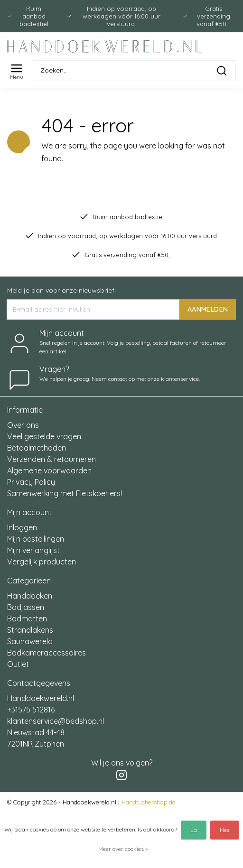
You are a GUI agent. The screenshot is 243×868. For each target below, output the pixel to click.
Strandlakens (30, 630)
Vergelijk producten (42, 562)
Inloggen (22, 527)
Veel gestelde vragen (44, 436)
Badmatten (27, 619)
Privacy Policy (31, 482)
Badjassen (26, 607)
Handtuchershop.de (149, 802)
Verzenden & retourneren (51, 459)
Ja (194, 830)
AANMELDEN (208, 309)
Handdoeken (30, 596)
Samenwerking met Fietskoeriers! (65, 493)
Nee (225, 830)
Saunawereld (30, 641)
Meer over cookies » (123, 849)
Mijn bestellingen (36, 539)
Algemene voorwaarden (49, 471)
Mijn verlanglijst (33, 550)
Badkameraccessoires (47, 653)
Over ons (23, 425)
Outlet (18, 664)
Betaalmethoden (37, 448)
